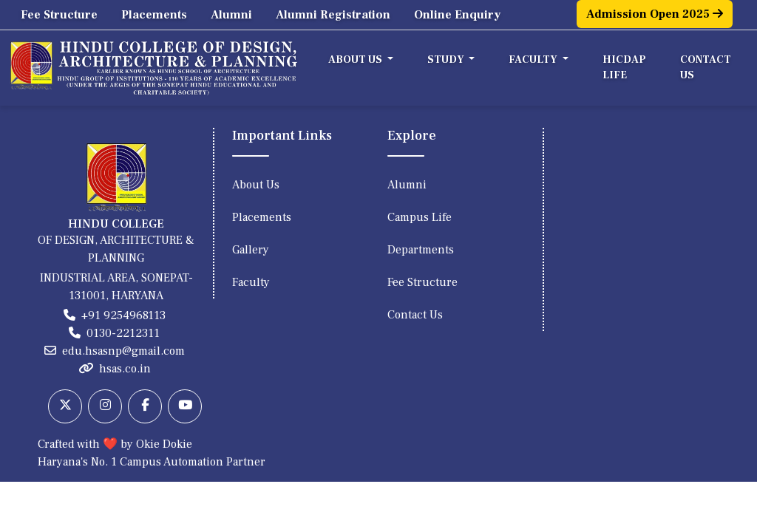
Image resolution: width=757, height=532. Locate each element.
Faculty (251, 282)
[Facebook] (145, 406)
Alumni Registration (333, 15)
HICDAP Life (624, 68)
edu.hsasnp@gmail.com (123, 351)
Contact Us (706, 68)
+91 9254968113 (123, 316)
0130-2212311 (123, 333)
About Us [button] (356, 60)
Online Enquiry (457, 15)
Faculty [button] (534, 60)
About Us (256, 185)
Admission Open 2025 (655, 14)
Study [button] (447, 60)
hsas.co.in (125, 369)
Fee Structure (59, 15)
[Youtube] (185, 406)
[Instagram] (105, 406)
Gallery (251, 250)
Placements (154, 15)
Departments (421, 250)
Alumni (231, 15)
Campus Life (420, 217)
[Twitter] (65, 406)
